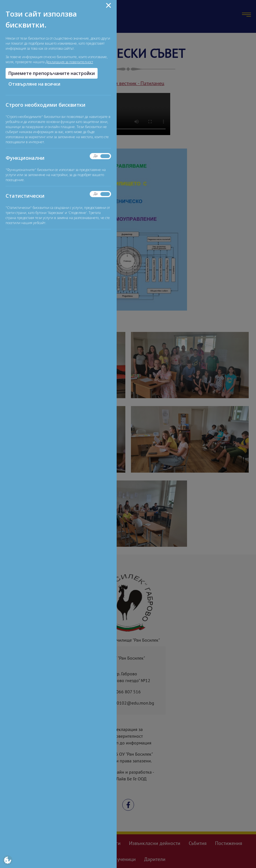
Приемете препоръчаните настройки (52, 73)
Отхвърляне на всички (34, 84)
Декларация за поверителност (69, 62)
